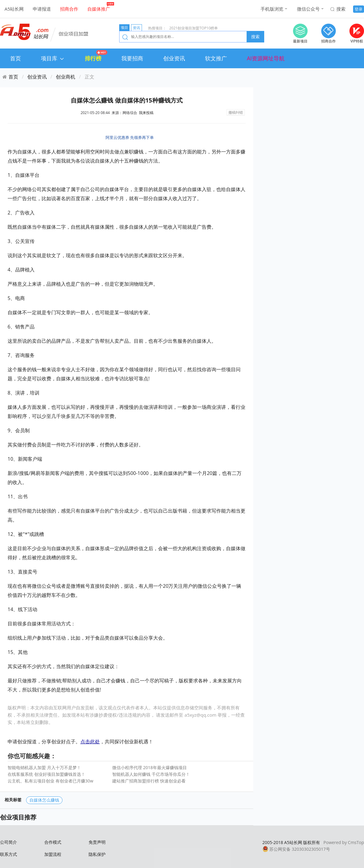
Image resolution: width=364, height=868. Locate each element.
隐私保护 (97, 854)
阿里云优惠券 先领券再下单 (130, 137)
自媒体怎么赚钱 (44, 800)
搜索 (341, 9)
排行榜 (93, 58)
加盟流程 (53, 854)
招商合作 (69, 9)
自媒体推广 (99, 9)
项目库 (53, 58)
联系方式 (8, 854)
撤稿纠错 (236, 112)
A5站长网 (14, 9)
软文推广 (216, 58)
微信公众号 (308, 9)
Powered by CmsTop (344, 842)
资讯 (136, 28)
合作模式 (53, 842)
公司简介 (8, 842)
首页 (15, 58)
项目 (124, 27)
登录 (359, 9)
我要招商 (132, 58)
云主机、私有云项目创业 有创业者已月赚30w (51, 781)
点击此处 (90, 742)
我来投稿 (146, 113)
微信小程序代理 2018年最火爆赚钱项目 (150, 767)
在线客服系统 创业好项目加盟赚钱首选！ (46, 774)
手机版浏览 (272, 9)
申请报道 (42, 9)
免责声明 (97, 842)
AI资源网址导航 (266, 58)
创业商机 (66, 77)
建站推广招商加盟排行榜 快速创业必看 (149, 781)
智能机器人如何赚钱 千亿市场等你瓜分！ (151, 774)
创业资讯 (174, 58)
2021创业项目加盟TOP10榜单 (194, 28)
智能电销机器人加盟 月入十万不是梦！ (44, 767)
